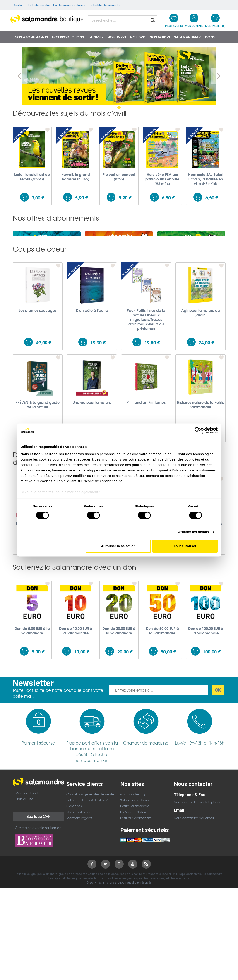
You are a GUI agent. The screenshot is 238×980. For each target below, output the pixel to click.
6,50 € (168, 198)
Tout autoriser (185, 546)
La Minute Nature (134, 857)
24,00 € (206, 388)
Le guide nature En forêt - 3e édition (32, 571)
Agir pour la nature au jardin (201, 358)
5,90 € (82, 198)
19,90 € (98, 388)
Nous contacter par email (194, 863)
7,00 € (38, 198)
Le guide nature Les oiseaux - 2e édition (119, 571)
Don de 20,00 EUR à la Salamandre (119, 676)
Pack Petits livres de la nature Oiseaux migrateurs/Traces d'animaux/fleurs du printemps (146, 364)
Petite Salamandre (135, 851)
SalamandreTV (188, 37)
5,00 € (38, 697)
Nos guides (160, 37)
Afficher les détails (194, 532)
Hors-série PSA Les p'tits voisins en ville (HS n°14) (162, 179)
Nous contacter (78, 857)
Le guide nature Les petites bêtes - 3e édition (162, 573)
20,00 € (125, 697)
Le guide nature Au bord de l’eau (206, 571)
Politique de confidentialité (87, 845)
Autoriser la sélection (118, 546)
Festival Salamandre (136, 863)
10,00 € (82, 697)
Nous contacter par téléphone (198, 847)
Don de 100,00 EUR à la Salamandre (206, 676)
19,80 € (152, 388)
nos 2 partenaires (49, 454)
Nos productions (68, 37)
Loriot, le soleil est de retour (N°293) (32, 177)
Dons (210, 37)
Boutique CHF (38, 861)
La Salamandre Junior (69, 5)
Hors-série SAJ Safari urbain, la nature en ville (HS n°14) (206, 179)
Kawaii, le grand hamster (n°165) (76, 177)
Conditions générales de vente (90, 839)
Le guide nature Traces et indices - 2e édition (76, 573)
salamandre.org (133, 839)
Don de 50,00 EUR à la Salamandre (162, 676)
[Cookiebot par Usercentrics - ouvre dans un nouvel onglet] (198, 430)
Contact (19, 5)
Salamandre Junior (135, 845)
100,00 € (212, 697)
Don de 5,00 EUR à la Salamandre (32, 676)
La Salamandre (39, 5)
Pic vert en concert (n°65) (119, 177)
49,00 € (44, 388)
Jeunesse (96, 37)
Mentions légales (28, 838)
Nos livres (117, 37)
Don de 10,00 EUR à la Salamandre (76, 676)
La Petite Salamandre (105, 5)
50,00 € (168, 697)
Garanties (74, 851)
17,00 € (212, 592)
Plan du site (24, 844)
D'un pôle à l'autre (92, 355)
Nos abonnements (31, 37)
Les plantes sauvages (38, 355)
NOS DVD (138, 37)
